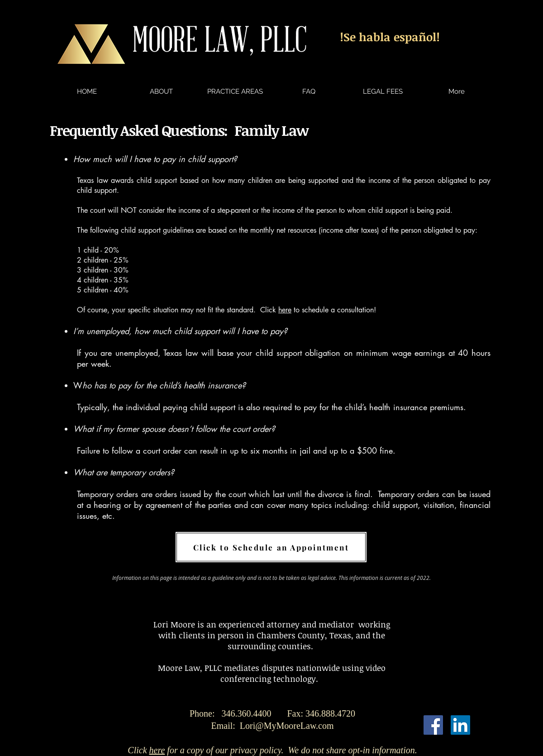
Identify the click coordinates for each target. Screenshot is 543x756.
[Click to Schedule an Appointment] (271, 547)
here (285, 310)
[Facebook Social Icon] (433, 725)
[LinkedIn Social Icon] (460, 725)
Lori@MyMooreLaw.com (287, 726)
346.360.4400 (289, 713)
